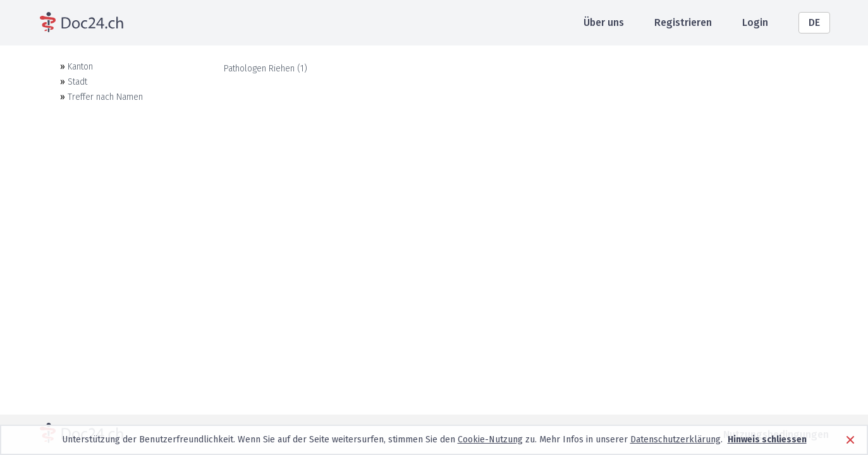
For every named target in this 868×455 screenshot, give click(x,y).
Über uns (604, 22)
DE (814, 22)
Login (755, 22)
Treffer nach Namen (105, 97)
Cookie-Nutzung (490, 440)
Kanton (80, 67)
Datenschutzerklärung (675, 440)
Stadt (77, 82)
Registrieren (683, 22)
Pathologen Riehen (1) (266, 69)
